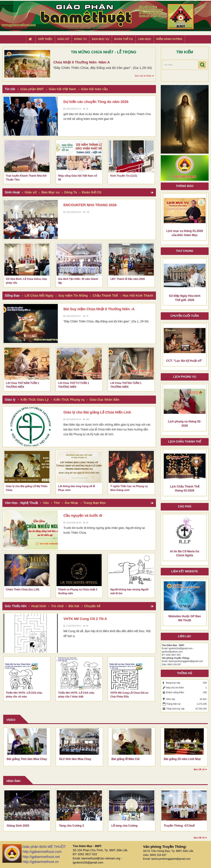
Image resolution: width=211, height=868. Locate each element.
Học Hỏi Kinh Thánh (138, 296)
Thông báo (185, 186)
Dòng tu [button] (80, 39)
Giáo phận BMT (32, 89)
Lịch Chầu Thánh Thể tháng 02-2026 (185, 489)
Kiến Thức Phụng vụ (69, 400)
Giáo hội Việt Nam (62, 89)
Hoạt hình (39, 606)
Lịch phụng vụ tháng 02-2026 (185, 424)
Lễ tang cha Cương (124, 826)
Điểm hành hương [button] (169, 39)
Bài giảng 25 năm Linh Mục (182, 759)
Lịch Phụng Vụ (185, 377)
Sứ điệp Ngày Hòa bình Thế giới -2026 (185, 298)
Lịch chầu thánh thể (185, 442)
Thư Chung (185, 251)
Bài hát (74, 606)
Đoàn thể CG (92, 192)
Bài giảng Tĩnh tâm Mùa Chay (27, 759)
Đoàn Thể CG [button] (124, 39)
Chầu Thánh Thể (105, 296)
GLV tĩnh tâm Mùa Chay (75, 759)
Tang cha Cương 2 (72, 826)
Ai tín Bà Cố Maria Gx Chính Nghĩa (185, 553)
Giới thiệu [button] (45, 39)
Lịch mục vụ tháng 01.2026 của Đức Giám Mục (185, 233)
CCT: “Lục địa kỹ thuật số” (184, 361)
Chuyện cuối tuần (185, 316)
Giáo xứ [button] (63, 39)
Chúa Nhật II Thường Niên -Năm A (82, 62)
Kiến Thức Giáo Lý (35, 400)
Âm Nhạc (71, 503)
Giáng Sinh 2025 (18, 826)
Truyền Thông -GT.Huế (179, 826)
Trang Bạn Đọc (95, 503)
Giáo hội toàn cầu (94, 89)
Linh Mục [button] (145, 39)
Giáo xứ (31, 192)
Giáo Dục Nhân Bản (104, 400)
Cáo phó (185, 506)
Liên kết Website (185, 571)
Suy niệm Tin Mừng (73, 296)
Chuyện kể (92, 606)
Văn (46, 503)
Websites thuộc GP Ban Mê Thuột (185, 618)
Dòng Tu (71, 192)
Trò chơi (57, 606)
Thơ (57, 503)
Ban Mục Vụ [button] (100, 39)
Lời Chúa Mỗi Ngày (39, 296)
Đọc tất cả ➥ (200, 769)
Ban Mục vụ (50, 192)
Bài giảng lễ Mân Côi (126, 759)
